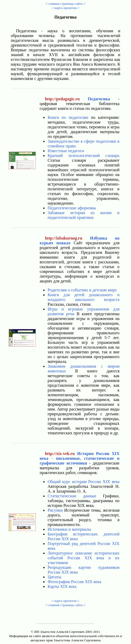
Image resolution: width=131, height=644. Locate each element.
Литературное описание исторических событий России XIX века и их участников (83, 558)
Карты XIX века (62, 586)
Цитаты (54, 577)
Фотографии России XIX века (74, 582)
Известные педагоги (66, 151)
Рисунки (55, 510)
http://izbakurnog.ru (64, 238)
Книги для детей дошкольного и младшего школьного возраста (83, 297)
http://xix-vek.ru (60, 454)
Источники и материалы (69, 529)
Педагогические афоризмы (72, 208)
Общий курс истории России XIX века (83, 482)
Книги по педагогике (68, 117)
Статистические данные (72, 496)
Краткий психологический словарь (83, 156)
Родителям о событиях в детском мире (82, 290)
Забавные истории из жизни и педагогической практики (83, 215)
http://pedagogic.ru (62, 99)
